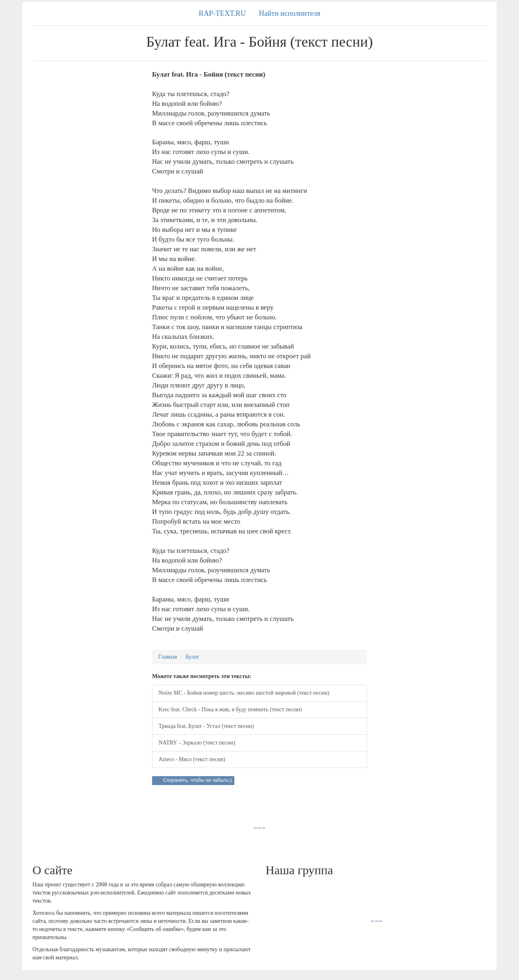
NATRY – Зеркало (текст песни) (197, 743)
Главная (168, 657)
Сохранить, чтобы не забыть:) (197, 780)
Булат (192, 657)
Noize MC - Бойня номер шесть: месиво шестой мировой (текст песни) (244, 693)
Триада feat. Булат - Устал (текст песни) (206, 726)
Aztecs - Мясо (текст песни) (192, 759)
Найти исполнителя (290, 13)
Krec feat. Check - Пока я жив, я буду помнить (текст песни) (230, 709)
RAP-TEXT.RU (222, 13)
